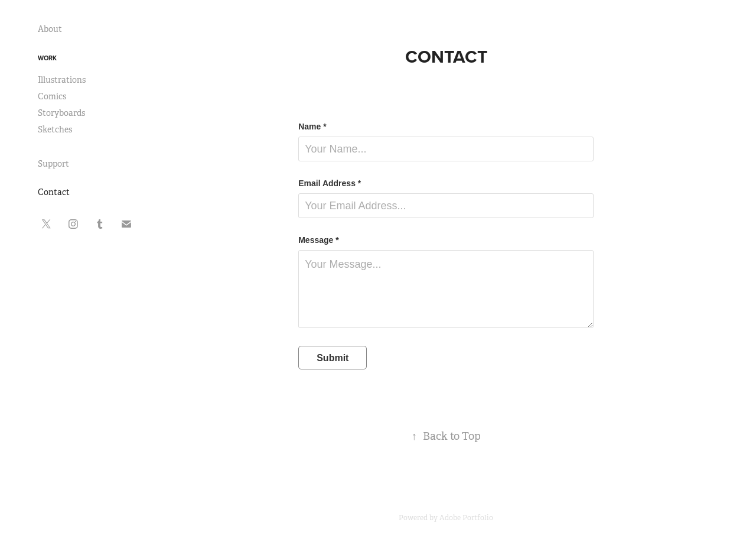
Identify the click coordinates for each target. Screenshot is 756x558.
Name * (312, 126)
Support (53, 164)
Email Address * (330, 183)
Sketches (55, 129)
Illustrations (62, 80)
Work (47, 58)
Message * (318, 240)
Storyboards (61, 113)
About (50, 29)
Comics (52, 96)
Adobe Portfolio (466, 518)
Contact (54, 192)
